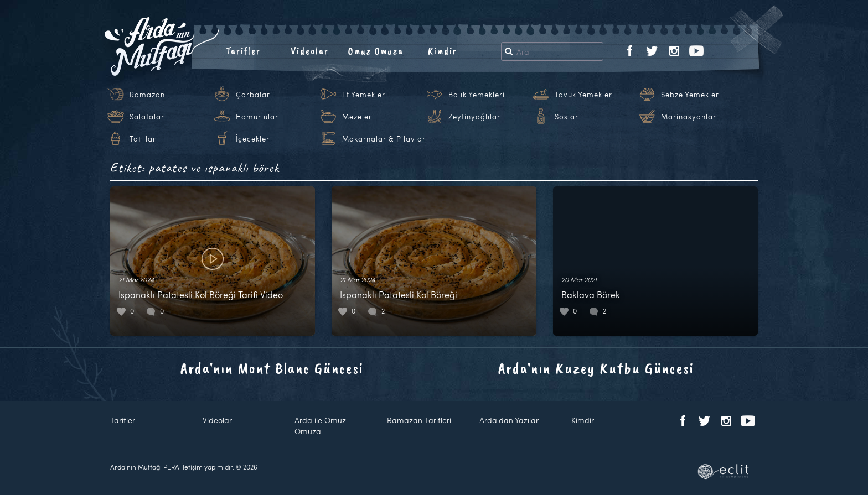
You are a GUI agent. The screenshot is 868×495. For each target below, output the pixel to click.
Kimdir (443, 51)
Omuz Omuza (376, 51)
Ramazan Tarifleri (419, 420)
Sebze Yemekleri (691, 95)
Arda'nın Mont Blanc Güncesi (272, 368)
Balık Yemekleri (477, 95)
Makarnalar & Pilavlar (384, 139)
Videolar (310, 51)
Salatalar (147, 117)
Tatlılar (143, 139)
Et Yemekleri (365, 95)
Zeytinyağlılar (474, 117)
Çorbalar (253, 95)
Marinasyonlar (689, 117)
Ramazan (147, 95)
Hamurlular (257, 117)
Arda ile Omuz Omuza (320, 426)
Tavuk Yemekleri (585, 95)
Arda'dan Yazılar (509, 420)
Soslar (567, 117)
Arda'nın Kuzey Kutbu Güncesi (596, 368)
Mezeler (357, 117)
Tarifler (243, 51)
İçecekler (253, 139)
